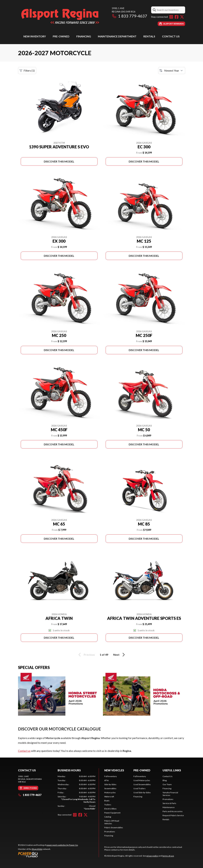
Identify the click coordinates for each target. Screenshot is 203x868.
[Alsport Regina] (60, 16)
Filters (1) (27, 71)
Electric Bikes (110, 809)
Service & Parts (169, 803)
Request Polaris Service (173, 815)
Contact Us (171, 36)
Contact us (24, 751)
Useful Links (172, 770)
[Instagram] (171, 17)
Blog (165, 780)
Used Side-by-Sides (142, 792)
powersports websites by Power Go (62, 845)
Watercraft (109, 797)
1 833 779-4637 (129, 16)
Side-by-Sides (110, 784)
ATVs (107, 780)
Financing (84, 36)
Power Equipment (112, 813)
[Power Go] (48, 855)
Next (120, 655)
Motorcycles (110, 792)
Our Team (167, 784)
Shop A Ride (37, 849)
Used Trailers (139, 788)
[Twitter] (182, 17)
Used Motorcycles (142, 780)
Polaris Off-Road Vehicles (112, 822)
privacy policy (152, 856)
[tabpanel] (76, 793)
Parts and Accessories (173, 811)
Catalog (108, 817)
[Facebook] (177, 17)
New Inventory (35, 36)
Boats (107, 801)
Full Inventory (111, 776)
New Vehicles (114, 770)
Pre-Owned (61, 36)
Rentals (149, 36)
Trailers (108, 805)
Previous (86, 655)
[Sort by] (172, 71)
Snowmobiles (110, 788)
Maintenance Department (117, 36)
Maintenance (169, 807)
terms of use (168, 856)
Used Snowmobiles (142, 784)
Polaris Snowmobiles (114, 828)
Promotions (110, 832)
